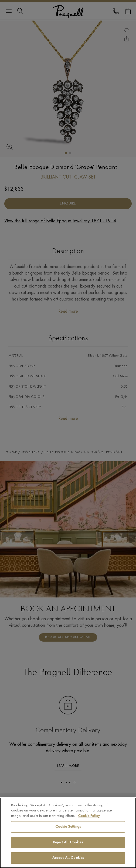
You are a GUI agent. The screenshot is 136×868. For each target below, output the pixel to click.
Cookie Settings (68, 827)
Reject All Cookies (68, 842)
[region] (68, 833)
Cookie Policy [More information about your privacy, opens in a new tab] (89, 816)
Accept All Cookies (68, 858)
